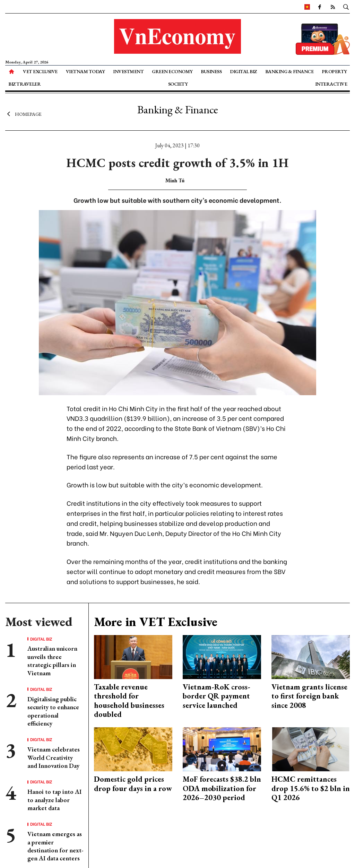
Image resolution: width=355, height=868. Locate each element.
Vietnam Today (85, 71)
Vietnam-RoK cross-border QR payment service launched (217, 696)
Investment (128, 71)
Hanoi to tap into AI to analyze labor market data (54, 800)
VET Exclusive (40, 71)
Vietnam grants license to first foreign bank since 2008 (309, 696)
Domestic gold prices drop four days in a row (133, 784)
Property (334, 71)
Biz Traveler (24, 84)
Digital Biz (243, 71)
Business (211, 71)
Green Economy (172, 71)
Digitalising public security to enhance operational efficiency (53, 711)
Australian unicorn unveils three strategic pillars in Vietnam (52, 661)
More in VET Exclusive (156, 622)
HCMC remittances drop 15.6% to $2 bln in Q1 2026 (311, 788)
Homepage (23, 114)
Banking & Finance (289, 71)
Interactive (331, 84)
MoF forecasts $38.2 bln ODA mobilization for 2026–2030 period (222, 788)
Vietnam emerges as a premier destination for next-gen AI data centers (55, 846)
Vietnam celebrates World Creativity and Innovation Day (54, 757)
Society (178, 84)
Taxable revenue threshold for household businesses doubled (129, 701)
